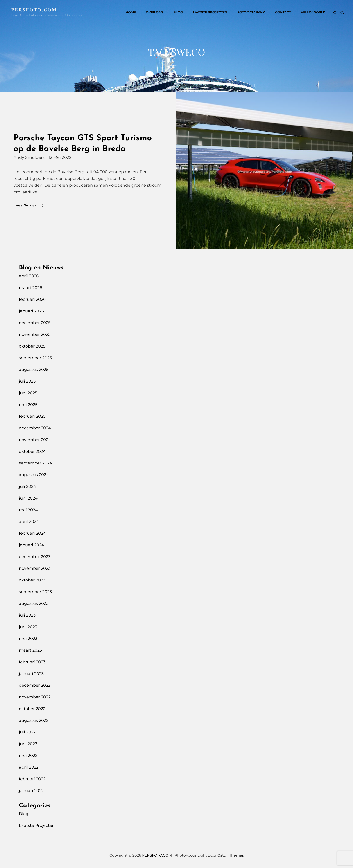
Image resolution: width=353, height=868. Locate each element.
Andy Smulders (29, 157)
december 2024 (35, 428)
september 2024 (36, 463)
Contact (283, 12)
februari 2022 (32, 779)
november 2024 (35, 440)
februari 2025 (32, 416)
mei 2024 (28, 510)
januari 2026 (31, 311)
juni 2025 (28, 393)
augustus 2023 (34, 603)
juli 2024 (27, 487)
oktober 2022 (32, 709)
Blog (178, 12)
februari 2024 (32, 533)
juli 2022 (27, 732)
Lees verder (29, 206)
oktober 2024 (32, 451)
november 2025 (35, 334)
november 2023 (35, 568)
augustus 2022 (34, 720)
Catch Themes (231, 855)
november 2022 (35, 697)
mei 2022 (28, 756)
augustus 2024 (34, 475)
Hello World (313, 12)
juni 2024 (28, 498)
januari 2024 (32, 545)
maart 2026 (31, 288)
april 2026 (29, 276)
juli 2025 (27, 381)
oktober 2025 (32, 346)
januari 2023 (31, 674)
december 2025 (35, 323)
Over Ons (155, 12)
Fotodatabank (251, 12)
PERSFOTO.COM (34, 10)
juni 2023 (28, 627)
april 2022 (29, 767)
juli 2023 (27, 615)
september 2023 (35, 592)
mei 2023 (28, 639)
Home (131, 12)
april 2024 (29, 522)
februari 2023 (32, 662)
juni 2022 (28, 744)
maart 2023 (30, 650)
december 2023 (35, 557)
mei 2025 (28, 405)
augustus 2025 (34, 370)
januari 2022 (31, 791)
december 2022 (35, 685)
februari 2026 (32, 299)
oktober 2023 (32, 580)
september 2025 (35, 358)
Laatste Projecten (210, 12)
